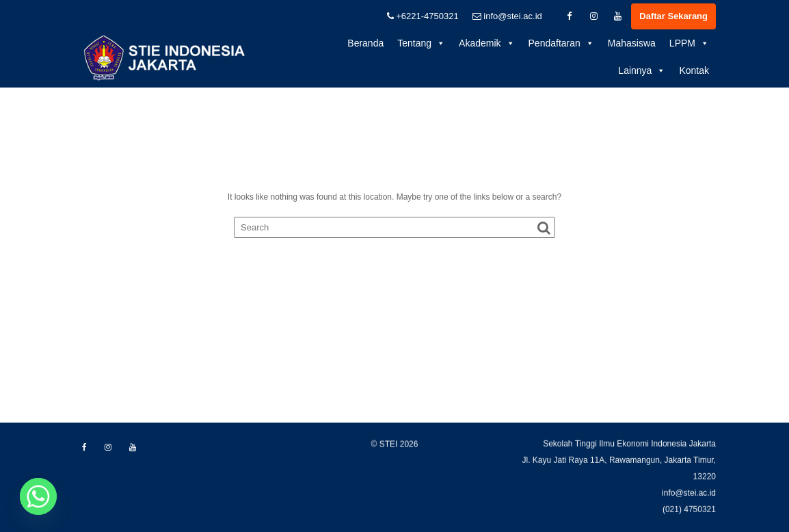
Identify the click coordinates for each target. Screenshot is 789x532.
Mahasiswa (632, 43)
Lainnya (642, 70)
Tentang (421, 43)
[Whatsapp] (38, 496)
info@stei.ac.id (507, 16)
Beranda (365, 43)
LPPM (689, 43)
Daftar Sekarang (673, 16)
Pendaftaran (561, 43)
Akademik (486, 43)
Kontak (694, 70)
